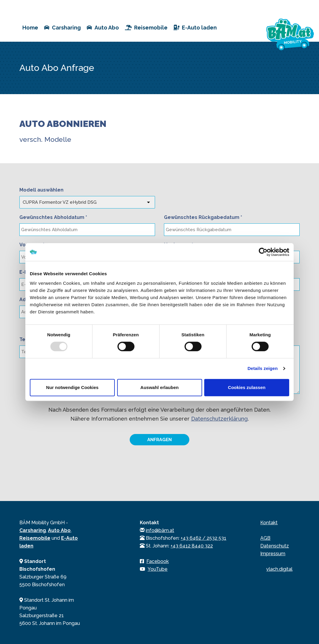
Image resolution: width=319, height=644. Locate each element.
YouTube (158, 569)
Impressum (273, 554)
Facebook (158, 561)
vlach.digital (279, 569)
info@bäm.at (160, 530)
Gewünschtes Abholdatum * (53, 217)
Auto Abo (103, 28)
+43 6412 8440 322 (192, 546)
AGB (265, 538)
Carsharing (62, 28)
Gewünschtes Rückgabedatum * (203, 217)
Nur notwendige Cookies (72, 387)
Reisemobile (146, 28)
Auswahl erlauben (159, 387)
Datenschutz (275, 546)
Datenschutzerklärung (219, 419)
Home (30, 28)
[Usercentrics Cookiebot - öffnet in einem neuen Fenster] (263, 252)
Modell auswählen (41, 190)
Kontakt (269, 523)
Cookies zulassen (247, 387)
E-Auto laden (195, 28)
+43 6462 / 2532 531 (203, 538)
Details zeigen (263, 368)
